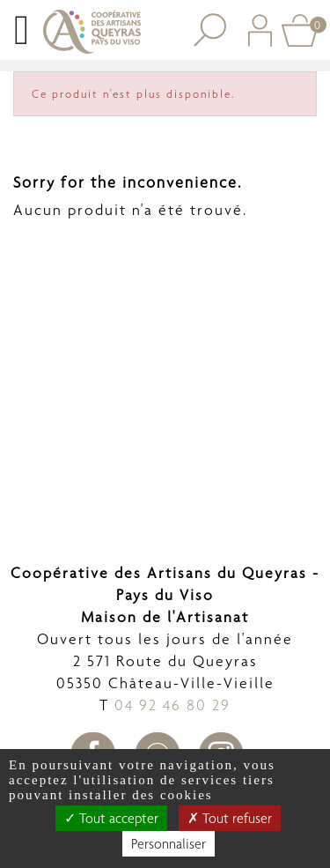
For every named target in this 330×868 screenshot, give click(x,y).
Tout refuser (230, 818)
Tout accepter (111, 818)
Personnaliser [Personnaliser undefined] (169, 844)
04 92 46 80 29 (172, 705)
